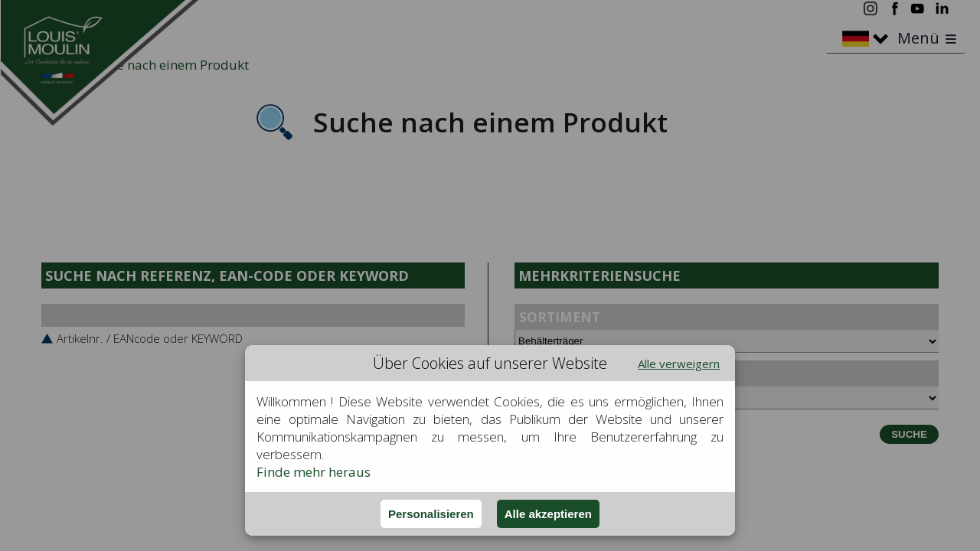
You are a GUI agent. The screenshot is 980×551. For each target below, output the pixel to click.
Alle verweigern (679, 364)
